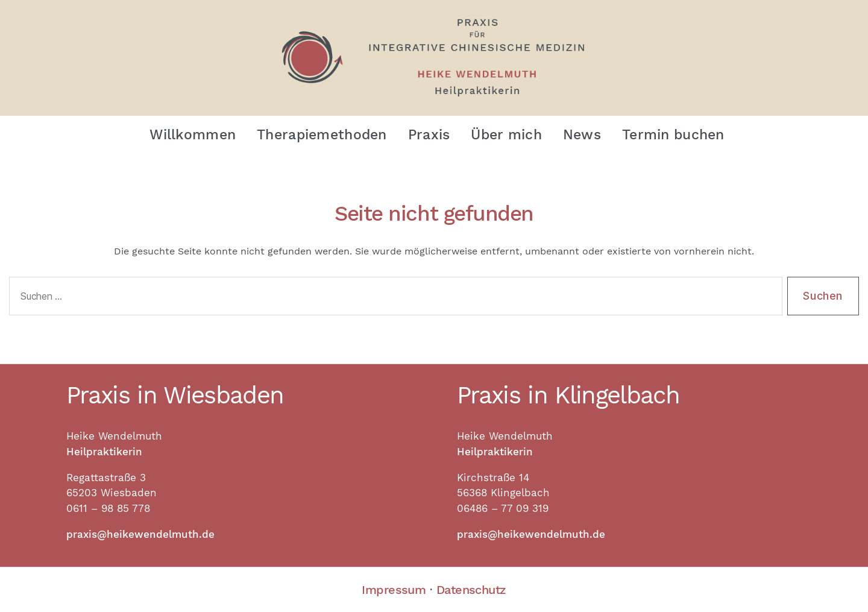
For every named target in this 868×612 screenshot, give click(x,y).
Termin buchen (673, 134)
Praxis (429, 134)
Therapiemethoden (322, 134)
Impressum (394, 590)
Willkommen (193, 134)
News (582, 134)
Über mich (506, 134)
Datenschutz (471, 590)
